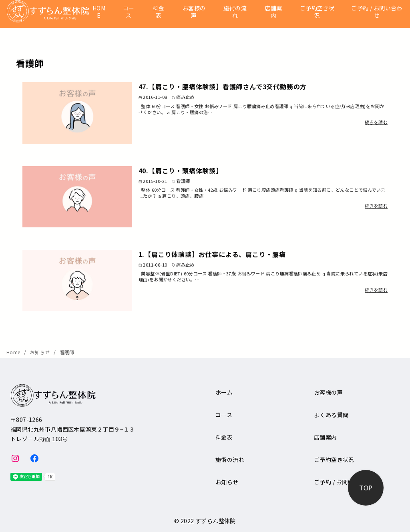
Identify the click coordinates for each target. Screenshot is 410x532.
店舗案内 (273, 12)
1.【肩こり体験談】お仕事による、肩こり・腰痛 (212, 254)
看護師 (67, 352)
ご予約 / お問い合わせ (377, 12)
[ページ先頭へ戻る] (366, 488)
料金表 (158, 12)
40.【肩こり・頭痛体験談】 (181, 171)
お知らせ (41, 352)
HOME (99, 12)
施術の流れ (235, 12)
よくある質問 (331, 415)
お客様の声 (194, 12)
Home (14, 352)
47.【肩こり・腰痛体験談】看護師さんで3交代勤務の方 (223, 86)
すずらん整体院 (216, 521)
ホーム (224, 392)
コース (129, 12)
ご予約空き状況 (317, 12)
